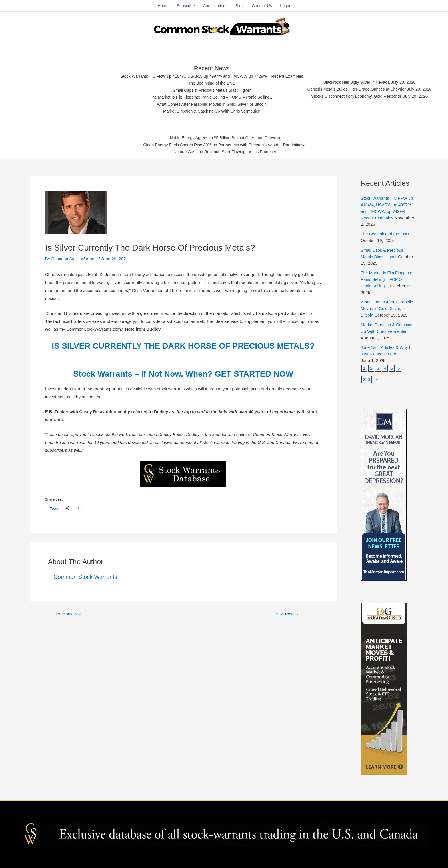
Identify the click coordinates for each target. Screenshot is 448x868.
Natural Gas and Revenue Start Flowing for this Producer (225, 151)
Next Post (287, 623)
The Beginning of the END (209, 82)
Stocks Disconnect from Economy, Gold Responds (361, 95)
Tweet (55, 518)
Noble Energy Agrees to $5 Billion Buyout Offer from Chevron (225, 137)
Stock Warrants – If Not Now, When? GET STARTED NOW (183, 383)
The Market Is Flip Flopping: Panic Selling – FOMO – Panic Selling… (209, 96)
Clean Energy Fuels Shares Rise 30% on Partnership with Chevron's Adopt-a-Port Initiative (225, 144)
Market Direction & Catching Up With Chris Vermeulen (209, 110)
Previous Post (67, 623)
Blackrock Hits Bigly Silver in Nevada (361, 81)
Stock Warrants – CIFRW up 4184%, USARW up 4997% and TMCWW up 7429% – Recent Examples (209, 75)
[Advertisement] (60, 87)
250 (367, 376)
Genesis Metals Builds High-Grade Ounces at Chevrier (361, 88)
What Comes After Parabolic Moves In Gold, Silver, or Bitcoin (209, 103)
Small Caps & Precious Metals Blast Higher (209, 89)
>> (377, 376)
